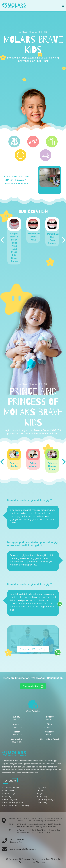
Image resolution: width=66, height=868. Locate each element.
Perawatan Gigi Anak (14, 803)
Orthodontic (9, 791)
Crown (40, 791)
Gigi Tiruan (42, 788)
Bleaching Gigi (11, 800)
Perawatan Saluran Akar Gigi (17, 806)
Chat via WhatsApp (33, 649)
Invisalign (8, 796)
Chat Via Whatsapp (33, 686)
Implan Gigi (42, 796)
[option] (14, 241)
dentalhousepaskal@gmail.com (23, 849)
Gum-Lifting (42, 803)
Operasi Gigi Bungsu (46, 800)
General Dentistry (12, 788)
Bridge (40, 794)
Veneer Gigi (9, 794)
